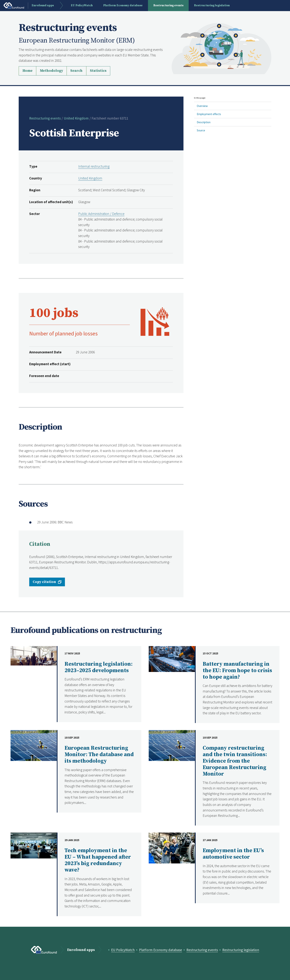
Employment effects (209, 114)
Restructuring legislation (241, 950)
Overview (202, 106)
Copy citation (44, 582)
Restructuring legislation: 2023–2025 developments (99, 667)
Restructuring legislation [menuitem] (212, 5)
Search (76, 71)
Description (204, 122)
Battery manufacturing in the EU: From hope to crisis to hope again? (237, 671)
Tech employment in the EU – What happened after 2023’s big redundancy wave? (98, 860)
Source (201, 130)
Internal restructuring (94, 166)
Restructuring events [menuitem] (168, 5)
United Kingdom (76, 118)
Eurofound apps (81, 950)
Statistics (98, 71)
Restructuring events (45, 118)
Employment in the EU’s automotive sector (233, 854)
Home (27, 71)
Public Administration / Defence (101, 214)
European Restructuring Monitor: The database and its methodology (99, 755)
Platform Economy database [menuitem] (123, 5)
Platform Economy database (161, 950)
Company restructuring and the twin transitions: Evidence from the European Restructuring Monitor (235, 761)
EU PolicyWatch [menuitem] (82, 5)
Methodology (51, 71)
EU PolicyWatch (123, 950)
